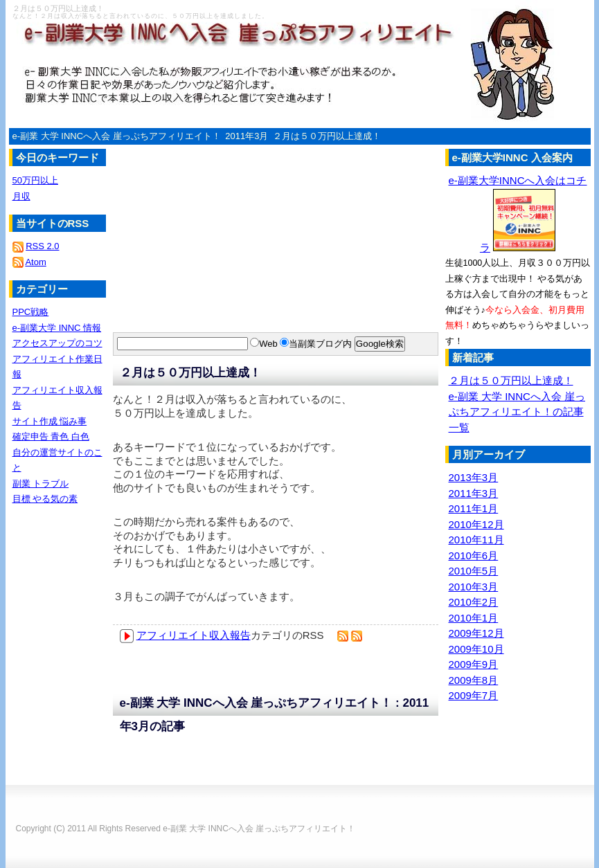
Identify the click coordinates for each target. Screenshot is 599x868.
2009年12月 (476, 633)
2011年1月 (474, 508)
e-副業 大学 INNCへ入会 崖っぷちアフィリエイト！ (117, 136)
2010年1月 (474, 618)
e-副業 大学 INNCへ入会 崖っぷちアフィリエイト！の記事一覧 (517, 412)
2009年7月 (474, 695)
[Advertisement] (189, 218)
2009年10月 (476, 649)
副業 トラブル (41, 483)
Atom (35, 262)
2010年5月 (474, 571)
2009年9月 (474, 664)
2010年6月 (474, 555)
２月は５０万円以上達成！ (327, 136)
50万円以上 (35, 180)
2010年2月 (474, 602)
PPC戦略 (31, 312)
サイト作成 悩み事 (50, 421)
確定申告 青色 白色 (51, 436)
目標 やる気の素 (45, 499)
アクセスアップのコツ (57, 343)
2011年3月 (247, 136)
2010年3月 (474, 587)
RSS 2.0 (42, 246)
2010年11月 (476, 540)
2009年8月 (474, 680)
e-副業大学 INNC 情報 (57, 328)
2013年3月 (474, 477)
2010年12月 (476, 524)
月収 (21, 196)
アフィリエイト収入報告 (194, 635)
